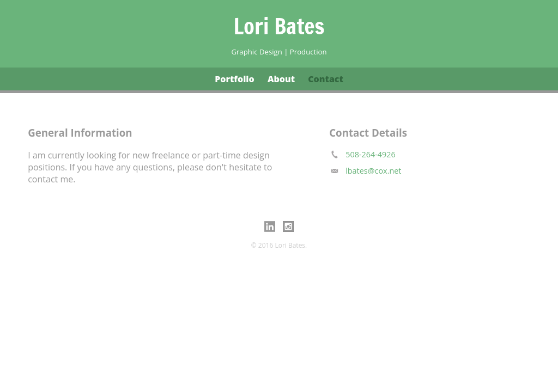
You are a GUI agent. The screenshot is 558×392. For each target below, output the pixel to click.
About (281, 79)
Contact (326, 79)
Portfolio (235, 79)
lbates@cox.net (373, 171)
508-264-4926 (371, 154)
